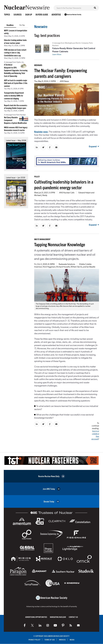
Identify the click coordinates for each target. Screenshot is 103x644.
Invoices (63, 640)
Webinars (38, 65)
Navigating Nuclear (58, 617)
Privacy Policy (34, 640)
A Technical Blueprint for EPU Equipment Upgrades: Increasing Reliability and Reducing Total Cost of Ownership (16, 70)
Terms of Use (50, 640)
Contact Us (73, 617)
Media (72, 640)
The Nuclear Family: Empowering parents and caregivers (61, 73)
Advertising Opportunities (36, 617)
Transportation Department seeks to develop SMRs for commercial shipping (14, 96)
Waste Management (42, 239)
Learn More (57, 54)
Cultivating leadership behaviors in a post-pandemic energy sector (64, 184)
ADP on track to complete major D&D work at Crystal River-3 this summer (16, 83)
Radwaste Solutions (67, 264)
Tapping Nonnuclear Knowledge (60, 244)
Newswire (41, 26)
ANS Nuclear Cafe (67, 192)
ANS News (64, 81)
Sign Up (29, 14)
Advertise (56, 14)
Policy (37, 176)
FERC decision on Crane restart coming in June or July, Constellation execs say (15, 53)
